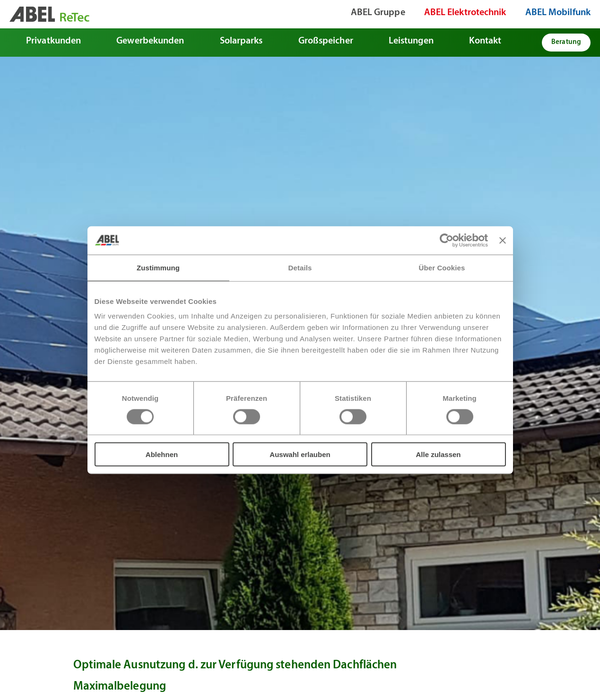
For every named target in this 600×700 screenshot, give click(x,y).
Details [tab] (300, 267)
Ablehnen (162, 454)
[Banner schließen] (503, 240)
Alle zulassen (438, 454)
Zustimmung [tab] (158, 267)
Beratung (566, 42)
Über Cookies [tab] (442, 267)
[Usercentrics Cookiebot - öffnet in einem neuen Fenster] (447, 240)
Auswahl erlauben (300, 454)
